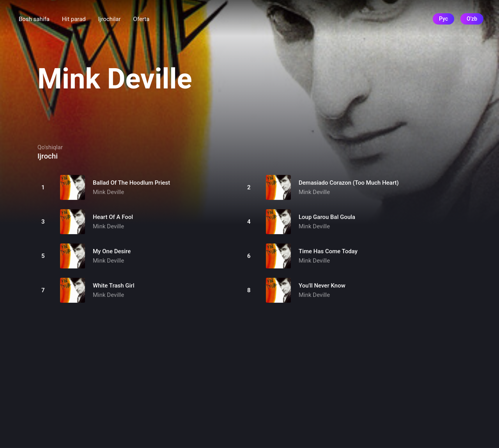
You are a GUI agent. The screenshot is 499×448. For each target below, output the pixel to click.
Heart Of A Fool (113, 217)
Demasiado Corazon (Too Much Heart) (349, 183)
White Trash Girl (113, 286)
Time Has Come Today (328, 251)
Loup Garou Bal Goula (327, 217)
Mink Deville (108, 192)
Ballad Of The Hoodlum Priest (131, 183)
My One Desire (112, 251)
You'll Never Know (322, 286)
